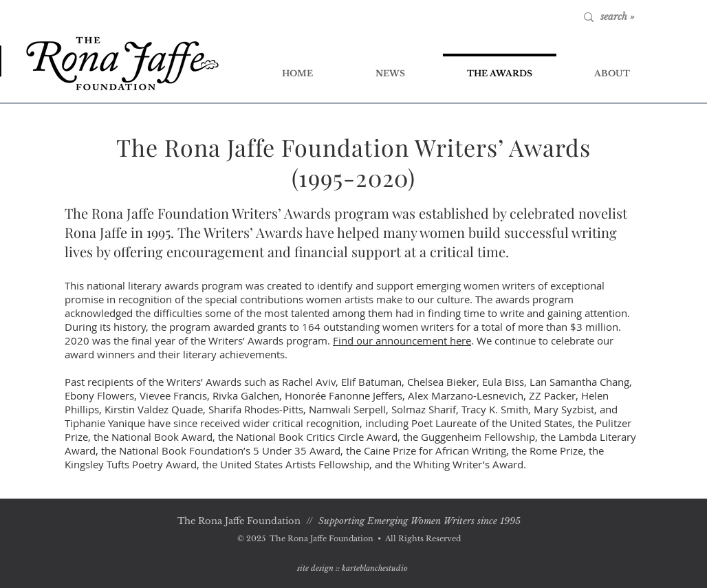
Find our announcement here (402, 340)
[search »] (645, 17)
